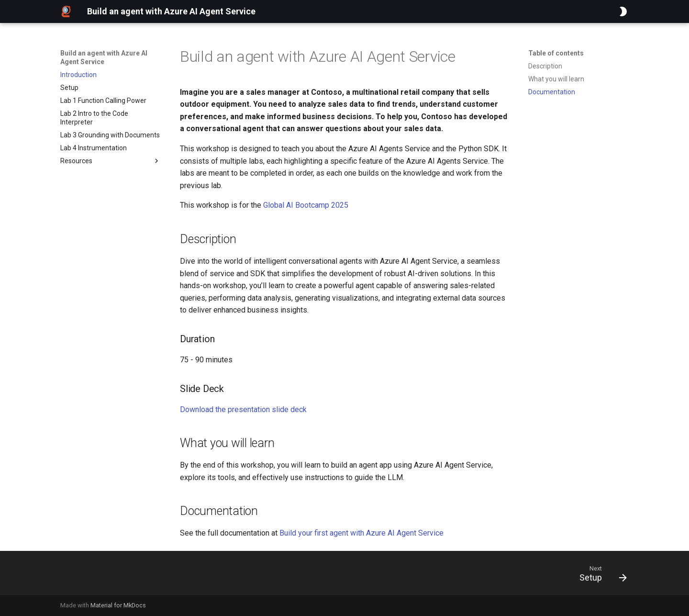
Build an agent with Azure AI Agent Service (104, 57)
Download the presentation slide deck (243, 409)
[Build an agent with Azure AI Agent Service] (66, 11)
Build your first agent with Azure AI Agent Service (361, 533)
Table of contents (556, 53)
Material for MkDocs (118, 605)
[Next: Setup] (600, 576)
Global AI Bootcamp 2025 (306, 205)
